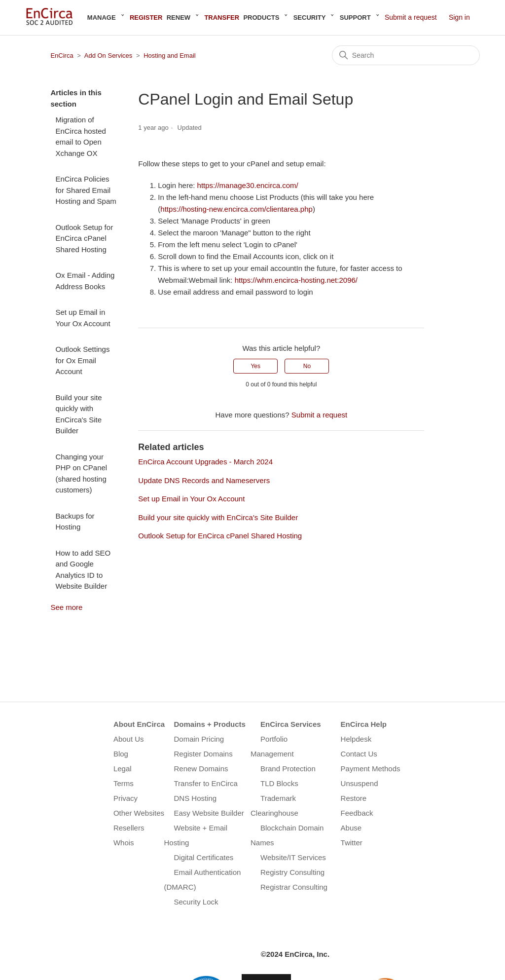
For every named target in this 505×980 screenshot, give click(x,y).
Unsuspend (360, 783)
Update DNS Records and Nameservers (204, 480)
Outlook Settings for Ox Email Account (82, 360)
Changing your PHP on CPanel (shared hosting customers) (81, 473)
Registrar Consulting (294, 887)
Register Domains (203, 754)
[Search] (406, 55)
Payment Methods (371, 769)
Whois (124, 843)
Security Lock (196, 902)
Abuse (351, 828)
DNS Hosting (195, 798)
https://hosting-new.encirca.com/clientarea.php (236, 209)
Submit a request (411, 17)
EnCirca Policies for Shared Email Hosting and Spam (86, 190)
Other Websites (139, 813)
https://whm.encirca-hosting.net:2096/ (296, 280)
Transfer (222, 18)
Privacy (126, 798)
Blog (121, 754)
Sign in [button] (459, 17)
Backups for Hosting (75, 522)
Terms (124, 783)
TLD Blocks (279, 783)
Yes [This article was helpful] (255, 366)
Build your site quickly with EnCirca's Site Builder (78, 414)
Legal (123, 769)
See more (66, 607)
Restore (354, 798)
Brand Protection (288, 769)
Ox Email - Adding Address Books (85, 281)
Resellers (129, 828)
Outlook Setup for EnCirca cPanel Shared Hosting (84, 238)
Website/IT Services (293, 857)
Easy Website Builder (209, 813)
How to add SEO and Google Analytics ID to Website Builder (83, 570)
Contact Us (359, 754)
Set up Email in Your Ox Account (83, 318)
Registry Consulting (292, 872)
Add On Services (108, 56)
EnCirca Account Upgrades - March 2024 (205, 462)
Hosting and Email (170, 56)
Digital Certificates (203, 857)
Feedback (357, 813)
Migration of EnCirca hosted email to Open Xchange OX (81, 136)
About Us (129, 739)
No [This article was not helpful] (307, 366)
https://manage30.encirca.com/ (248, 185)
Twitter (352, 843)
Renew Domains (201, 769)
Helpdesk (356, 739)
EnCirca (62, 56)
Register (146, 18)
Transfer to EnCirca (206, 783)
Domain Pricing (199, 739)
